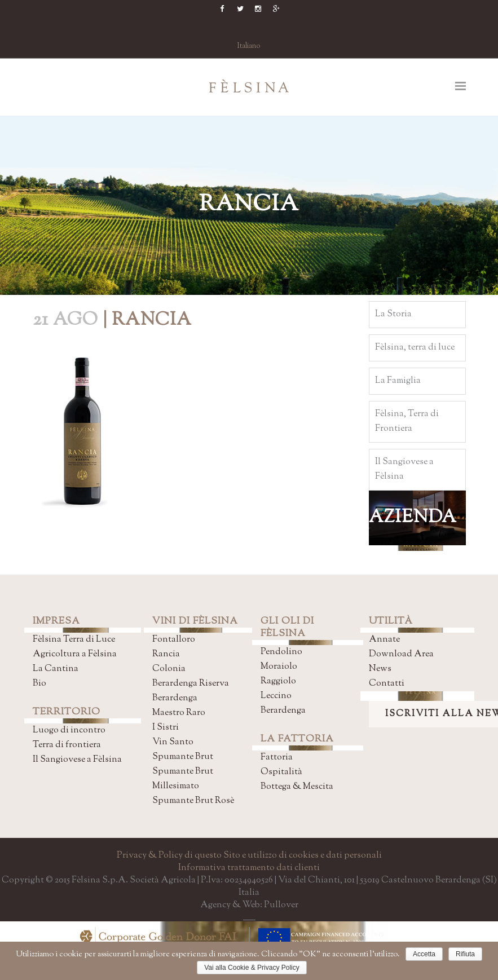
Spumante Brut (183, 757)
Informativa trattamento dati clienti (249, 868)
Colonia (169, 669)
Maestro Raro (179, 713)
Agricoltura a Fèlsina (75, 654)
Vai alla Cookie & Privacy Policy (252, 968)
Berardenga (175, 698)
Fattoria (277, 758)
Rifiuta (465, 954)
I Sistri (166, 728)
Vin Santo (173, 742)
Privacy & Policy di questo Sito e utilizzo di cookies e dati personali (249, 856)
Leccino (276, 696)
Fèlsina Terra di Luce (74, 640)
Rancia (166, 654)
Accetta (424, 954)
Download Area (401, 654)
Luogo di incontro (69, 730)
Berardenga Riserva (191, 684)
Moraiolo (279, 667)
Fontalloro (174, 640)
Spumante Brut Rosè (193, 801)
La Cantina (56, 669)
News (380, 669)
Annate (384, 640)
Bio (39, 684)
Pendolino (281, 652)
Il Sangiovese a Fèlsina (77, 760)
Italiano (249, 46)
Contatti (387, 684)
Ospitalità (281, 772)
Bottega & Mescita (297, 787)
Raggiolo (278, 681)
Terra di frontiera (67, 745)
